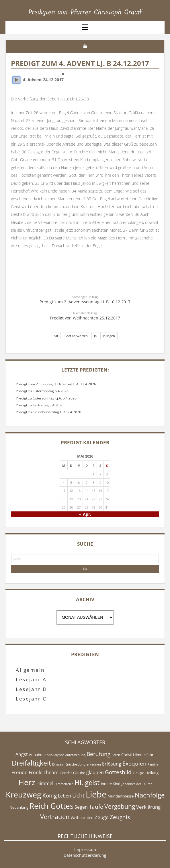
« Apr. (85, 514)
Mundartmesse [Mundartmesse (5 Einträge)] (121, 796)
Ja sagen (109, 336)
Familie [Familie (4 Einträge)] (153, 764)
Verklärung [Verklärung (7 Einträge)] (148, 807)
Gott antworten (76, 336)
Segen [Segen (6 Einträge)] (81, 807)
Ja (95, 336)
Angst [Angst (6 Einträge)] (22, 754)
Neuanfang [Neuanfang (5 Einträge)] (19, 807)
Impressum (85, 849)
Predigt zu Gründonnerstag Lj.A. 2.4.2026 (48, 412)
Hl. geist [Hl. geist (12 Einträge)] (87, 782)
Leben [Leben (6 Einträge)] (65, 796)
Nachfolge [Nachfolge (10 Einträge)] (150, 795)
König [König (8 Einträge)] (50, 795)
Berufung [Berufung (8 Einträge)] (98, 754)
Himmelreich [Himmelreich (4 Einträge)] (64, 784)
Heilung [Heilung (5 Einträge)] (152, 773)
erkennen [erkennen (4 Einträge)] (94, 764)
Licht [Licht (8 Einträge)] (78, 795)
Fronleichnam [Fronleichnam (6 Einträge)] (44, 772)
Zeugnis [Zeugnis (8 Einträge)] (120, 817)
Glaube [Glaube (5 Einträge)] (79, 773)
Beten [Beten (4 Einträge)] (116, 755)
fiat (56, 336)
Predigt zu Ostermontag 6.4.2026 (42, 391)
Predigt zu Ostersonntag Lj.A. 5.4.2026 (46, 398)
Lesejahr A (31, 679)
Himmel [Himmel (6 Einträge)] (45, 783)
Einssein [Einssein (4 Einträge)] (58, 764)
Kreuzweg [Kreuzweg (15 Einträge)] (24, 794)
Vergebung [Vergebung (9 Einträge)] (120, 806)
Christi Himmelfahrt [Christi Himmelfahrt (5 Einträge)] (138, 755)
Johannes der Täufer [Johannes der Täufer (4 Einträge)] (137, 784)
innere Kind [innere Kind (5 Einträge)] (111, 784)
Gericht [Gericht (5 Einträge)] (66, 773)
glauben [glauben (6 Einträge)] (95, 772)
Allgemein (30, 670)
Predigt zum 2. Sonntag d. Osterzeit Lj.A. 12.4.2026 (56, 384)
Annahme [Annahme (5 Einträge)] (37, 755)
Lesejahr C (31, 699)
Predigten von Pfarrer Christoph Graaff (85, 12)
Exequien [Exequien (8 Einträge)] (134, 764)
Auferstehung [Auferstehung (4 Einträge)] (75, 755)
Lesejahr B (31, 689)
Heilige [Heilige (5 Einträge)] (138, 773)
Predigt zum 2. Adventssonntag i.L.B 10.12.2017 (85, 302)
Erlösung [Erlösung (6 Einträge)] (112, 764)
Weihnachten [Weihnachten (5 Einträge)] (82, 818)
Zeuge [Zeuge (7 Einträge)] (102, 817)
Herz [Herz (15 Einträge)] (27, 782)
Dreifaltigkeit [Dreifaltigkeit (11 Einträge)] (31, 763)
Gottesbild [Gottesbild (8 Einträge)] (118, 772)
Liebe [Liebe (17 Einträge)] (96, 794)
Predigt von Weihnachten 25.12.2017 (85, 318)
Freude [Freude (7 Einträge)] (19, 772)
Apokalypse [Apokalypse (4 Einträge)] (55, 755)
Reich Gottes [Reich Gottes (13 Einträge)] (51, 806)
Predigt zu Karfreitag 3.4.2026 (40, 405)
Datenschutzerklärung (85, 855)
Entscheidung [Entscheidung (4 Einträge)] (75, 764)
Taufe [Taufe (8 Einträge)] (96, 807)
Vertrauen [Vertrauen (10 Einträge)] (55, 816)
